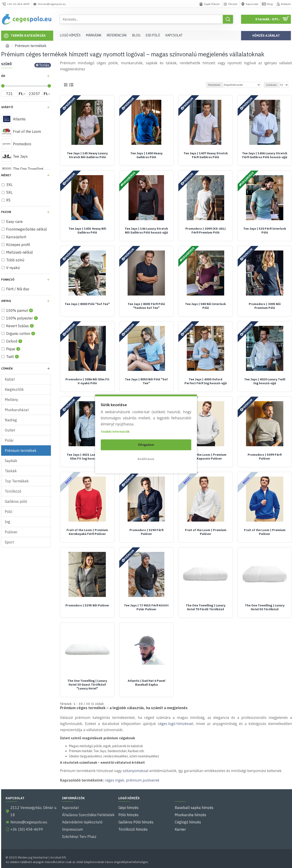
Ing (7, 522)
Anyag (6, 301)
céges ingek (115, 780)
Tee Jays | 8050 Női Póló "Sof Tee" (146, 381)
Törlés (44, 65)
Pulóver (11, 532)
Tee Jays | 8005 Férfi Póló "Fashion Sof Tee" (146, 306)
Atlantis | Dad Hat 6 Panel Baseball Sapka (146, 683)
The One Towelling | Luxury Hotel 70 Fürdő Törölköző (206, 607)
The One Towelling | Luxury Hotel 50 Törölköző (265, 607)
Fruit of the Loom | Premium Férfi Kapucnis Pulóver (206, 457)
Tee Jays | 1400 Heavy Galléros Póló (146, 155)
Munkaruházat (17, 410)
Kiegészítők (14, 389)
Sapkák (11, 461)
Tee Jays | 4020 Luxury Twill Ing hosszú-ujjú (265, 381)
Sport (9, 542)
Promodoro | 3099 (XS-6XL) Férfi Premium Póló (206, 231)
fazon (6, 212)
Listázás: (272, 85)
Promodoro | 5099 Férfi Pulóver (265, 457)
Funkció (8, 280)
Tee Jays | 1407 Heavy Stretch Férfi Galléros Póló (206, 155)
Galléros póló (16, 501)
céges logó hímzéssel (175, 724)
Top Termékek (17, 481)
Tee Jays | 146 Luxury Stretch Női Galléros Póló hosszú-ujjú (146, 231)
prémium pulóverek (143, 780)
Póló (8, 512)
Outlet (10, 430)
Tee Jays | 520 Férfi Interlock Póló (265, 231)
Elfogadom (146, 445)
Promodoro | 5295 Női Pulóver (87, 606)
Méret (6, 175)
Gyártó (7, 107)
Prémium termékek (21, 451)
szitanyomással (135, 771)
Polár (9, 440)
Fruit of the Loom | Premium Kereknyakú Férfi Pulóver (87, 532)
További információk (115, 431)
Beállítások (146, 459)
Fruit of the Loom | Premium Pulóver (206, 532)
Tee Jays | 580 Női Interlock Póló (206, 306)
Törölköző (13, 491)
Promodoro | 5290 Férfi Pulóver (146, 532)
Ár (3, 76)
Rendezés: (215, 85)
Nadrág (11, 420)
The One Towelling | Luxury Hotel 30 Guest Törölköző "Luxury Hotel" (87, 685)
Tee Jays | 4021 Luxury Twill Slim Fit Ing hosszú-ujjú (87, 457)
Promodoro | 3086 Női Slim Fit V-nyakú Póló (87, 381)
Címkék (7, 368)
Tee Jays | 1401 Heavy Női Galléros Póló (87, 231)
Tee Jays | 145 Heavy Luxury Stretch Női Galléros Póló (87, 155)
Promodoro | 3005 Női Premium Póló (265, 306)
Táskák (11, 471)
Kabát (10, 379)
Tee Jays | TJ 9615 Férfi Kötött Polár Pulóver (146, 607)
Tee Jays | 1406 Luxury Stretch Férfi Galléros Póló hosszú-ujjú (265, 155)
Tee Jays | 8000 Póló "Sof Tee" (87, 304)
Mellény (11, 400)
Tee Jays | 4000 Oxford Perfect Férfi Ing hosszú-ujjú (206, 381)
